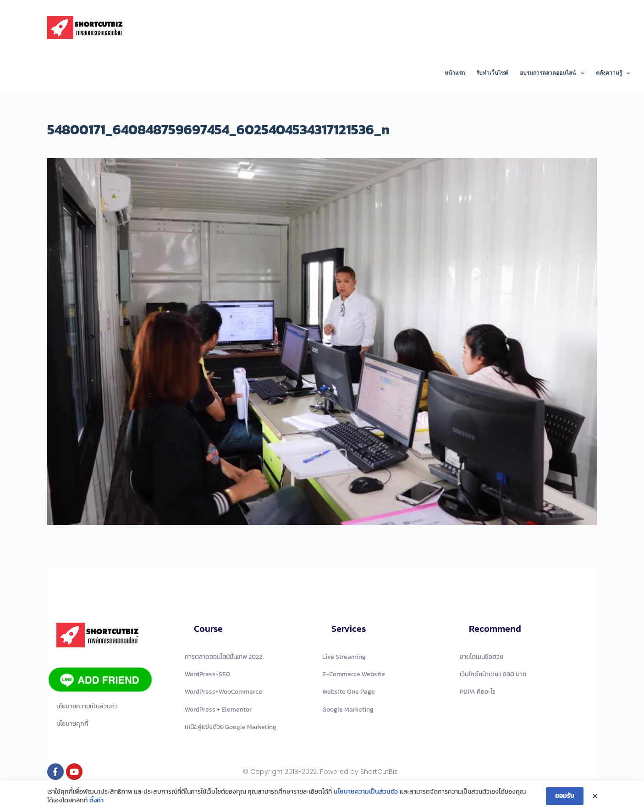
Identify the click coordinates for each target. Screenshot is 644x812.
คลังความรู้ (613, 73)
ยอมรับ (565, 796)
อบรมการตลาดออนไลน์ (554, 73)
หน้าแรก (455, 73)
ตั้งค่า (96, 801)
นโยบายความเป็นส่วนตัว (366, 792)
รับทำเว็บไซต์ (492, 73)
